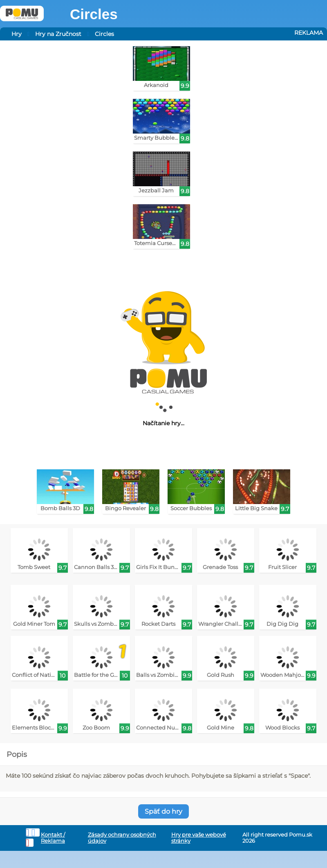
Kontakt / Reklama (53, 838)
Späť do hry (163, 811)
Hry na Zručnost (58, 34)
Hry (17, 34)
